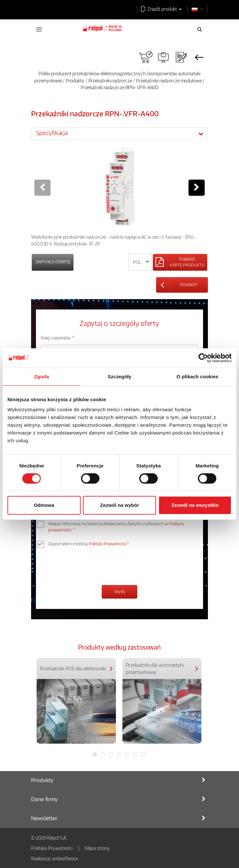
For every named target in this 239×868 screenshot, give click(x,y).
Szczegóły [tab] (119, 376)
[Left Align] (180, 262)
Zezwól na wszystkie (195, 505)
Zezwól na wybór (119, 505)
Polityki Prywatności (108, 544)
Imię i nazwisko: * (57, 338)
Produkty (75, 80)
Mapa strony (97, 848)
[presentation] (90, 567)
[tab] (119, 133)
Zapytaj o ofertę (53, 262)
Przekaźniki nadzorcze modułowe (169, 80)
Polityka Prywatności (52, 848)
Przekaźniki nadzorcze (110, 80)
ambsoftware (65, 858)
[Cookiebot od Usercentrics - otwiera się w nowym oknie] (203, 358)
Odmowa (44, 505)
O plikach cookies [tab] (197, 376)
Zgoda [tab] (42, 376)
